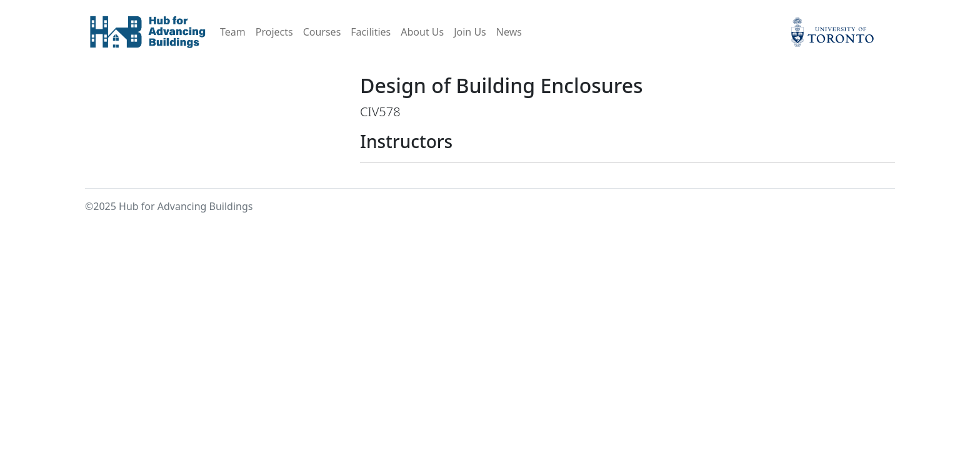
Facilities (371, 32)
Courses (322, 32)
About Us (422, 32)
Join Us (470, 32)
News (509, 32)
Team (233, 32)
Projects (274, 32)
